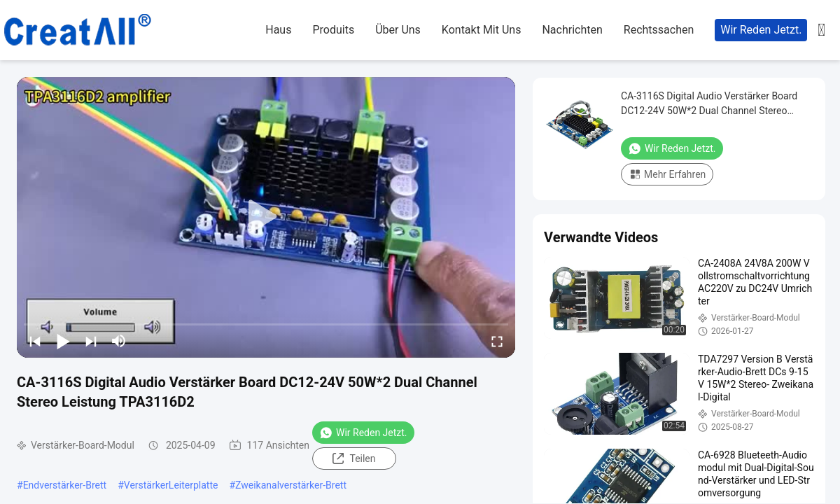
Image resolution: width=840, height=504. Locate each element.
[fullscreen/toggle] (497, 341)
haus (278, 30)
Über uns (398, 30)
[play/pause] (63, 341)
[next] (91, 341)
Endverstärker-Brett (65, 485)
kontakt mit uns (482, 30)
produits (333, 30)
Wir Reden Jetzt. (761, 30)
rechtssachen (659, 30)
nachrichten (572, 30)
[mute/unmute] (119, 341)
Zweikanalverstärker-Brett (291, 485)
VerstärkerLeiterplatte (171, 485)
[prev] (35, 341)
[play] (266, 217)
